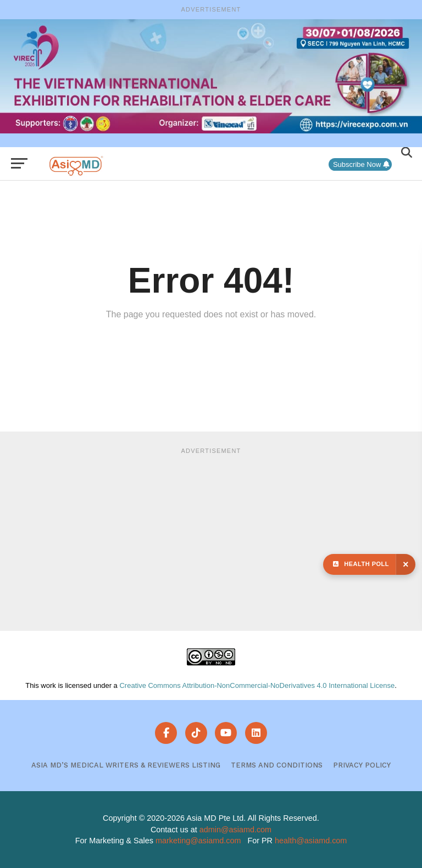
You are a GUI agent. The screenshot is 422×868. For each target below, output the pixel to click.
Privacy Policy (362, 765)
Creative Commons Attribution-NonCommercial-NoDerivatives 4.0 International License (257, 685)
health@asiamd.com (311, 841)
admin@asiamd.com (235, 830)
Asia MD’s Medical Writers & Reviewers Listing (126, 765)
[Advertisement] (211, 537)
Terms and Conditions (277, 765)
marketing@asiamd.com (198, 841)
